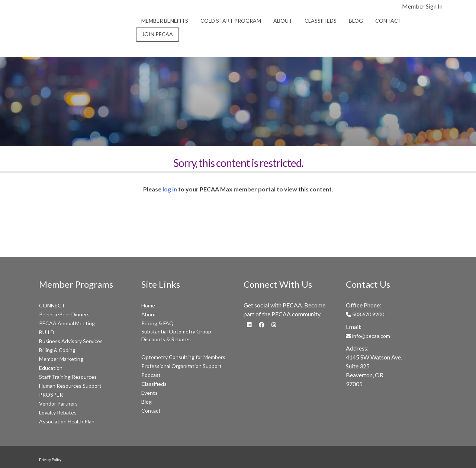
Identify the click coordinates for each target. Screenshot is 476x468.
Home (148, 305)
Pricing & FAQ (157, 323)
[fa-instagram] (274, 324)
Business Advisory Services (71, 341)
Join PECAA (157, 34)
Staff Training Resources (68, 377)
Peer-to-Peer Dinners (64, 314)
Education (51, 368)
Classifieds (321, 21)
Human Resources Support (70, 386)
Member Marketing (61, 359)
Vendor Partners (58, 404)
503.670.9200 (365, 314)
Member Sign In (422, 6)
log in (170, 189)
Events (149, 393)
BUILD (47, 332)
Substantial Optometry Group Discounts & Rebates (176, 335)
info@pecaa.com (368, 336)
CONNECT (52, 305)
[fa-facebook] (261, 324)
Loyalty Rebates (58, 412)
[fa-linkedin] (249, 324)
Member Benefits (165, 21)
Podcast (151, 375)
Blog (356, 21)
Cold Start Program (231, 21)
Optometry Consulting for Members (183, 357)
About (283, 21)
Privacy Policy (50, 459)
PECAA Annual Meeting (67, 323)
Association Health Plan (67, 421)
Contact (388, 21)
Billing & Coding (57, 350)
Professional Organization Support (181, 366)
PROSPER (51, 395)
